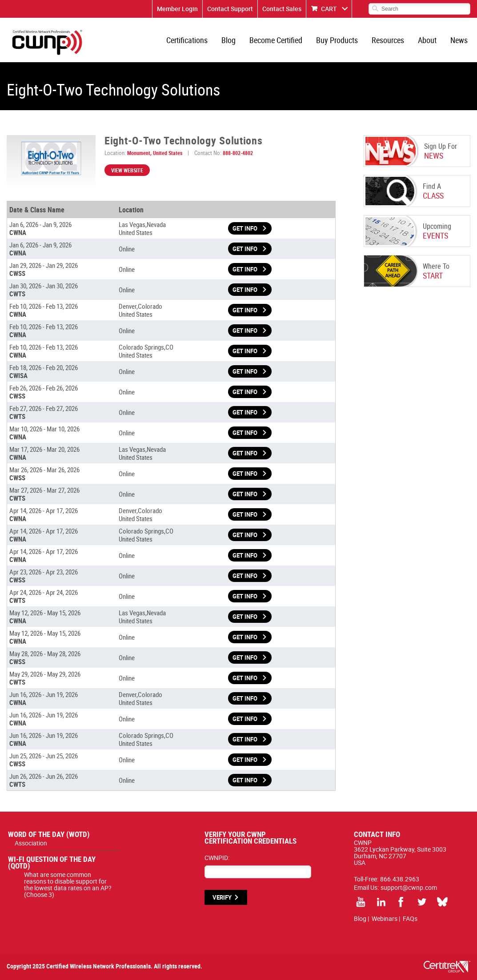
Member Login (177, 9)
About (427, 40)
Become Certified (276, 40)
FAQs (410, 918)
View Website (127, 170)
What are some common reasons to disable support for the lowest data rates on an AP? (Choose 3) (68, 884)
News (459, 40)
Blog (228, 40)
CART (329, 9)
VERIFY (222, 897)
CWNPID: (217, 858)
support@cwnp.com (409, 887)
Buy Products (337, 40)
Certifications (187, 40)
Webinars (385, 918)
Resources (388, 40)
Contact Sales (282, 9)
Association (31, 843)
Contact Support (230, 9)
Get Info (245, 228)
